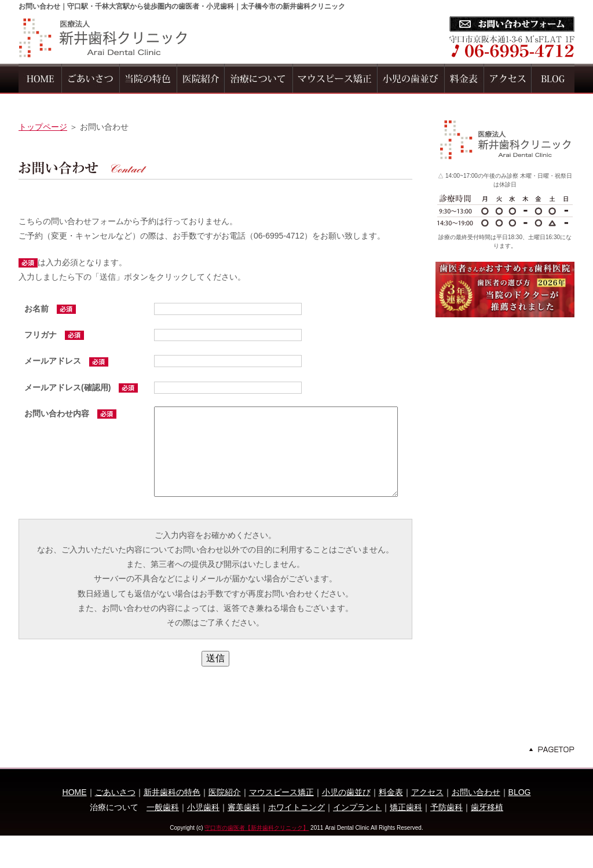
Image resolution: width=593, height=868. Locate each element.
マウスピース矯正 (281, 825)
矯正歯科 (406, 839)
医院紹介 (225, 825)
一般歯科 (163, 839)
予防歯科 (446, 839)
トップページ (43, 127)
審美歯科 (244, 839)
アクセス (427, 825)
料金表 (391, 825)
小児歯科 (203, 839)
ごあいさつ (115, 825)
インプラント (357, 839)
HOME (75, 825)
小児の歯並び (346, 825)
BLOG (520, 825)
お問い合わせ (476, 825)
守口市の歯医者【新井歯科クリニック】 (257, 860)
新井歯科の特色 (172, 825)
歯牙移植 (487, 839)
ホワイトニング (296, 839)
